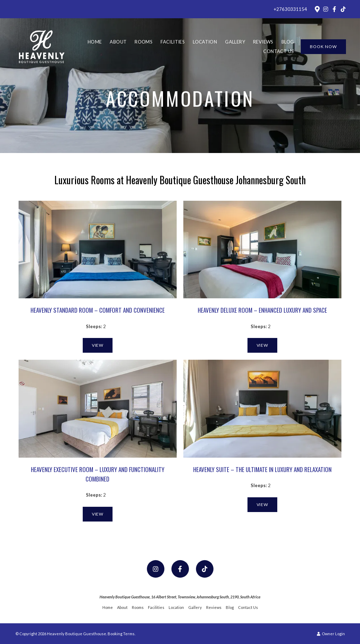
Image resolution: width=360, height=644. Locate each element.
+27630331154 (290, 9)
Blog (288, 42)
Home (95, 42)
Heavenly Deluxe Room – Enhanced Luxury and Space (262, 310)
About (118, 42)
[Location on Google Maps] (317, 9)
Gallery (235, 42)
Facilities (173, 42)
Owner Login (331, 634)
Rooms (144, 42)
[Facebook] (334, 9)
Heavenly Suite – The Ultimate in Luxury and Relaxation (262, 469)
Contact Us (279, 51)
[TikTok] (343, 9)
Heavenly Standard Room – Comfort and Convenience (98, 310)
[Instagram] (326, 9)
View (98, 345)
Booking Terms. (121, 634)
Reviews (263, 42)
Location (205, 42)
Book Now (323, 47)
